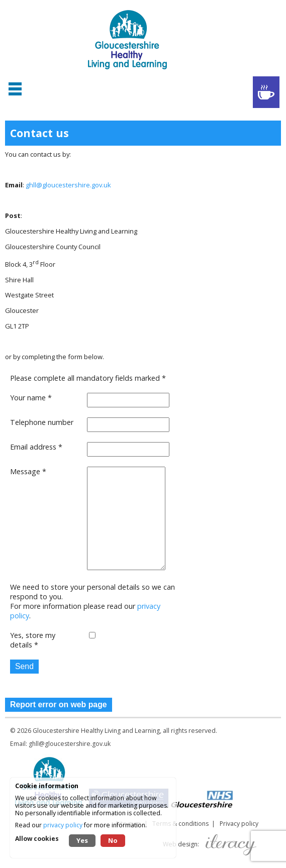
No (113, 840)
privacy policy (63, 825)
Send (24, 666)
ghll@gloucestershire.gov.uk (68, 185)
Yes (82, 840)
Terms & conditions (180, 824)
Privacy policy (239, 824)
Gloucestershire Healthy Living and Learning (96, 731)
